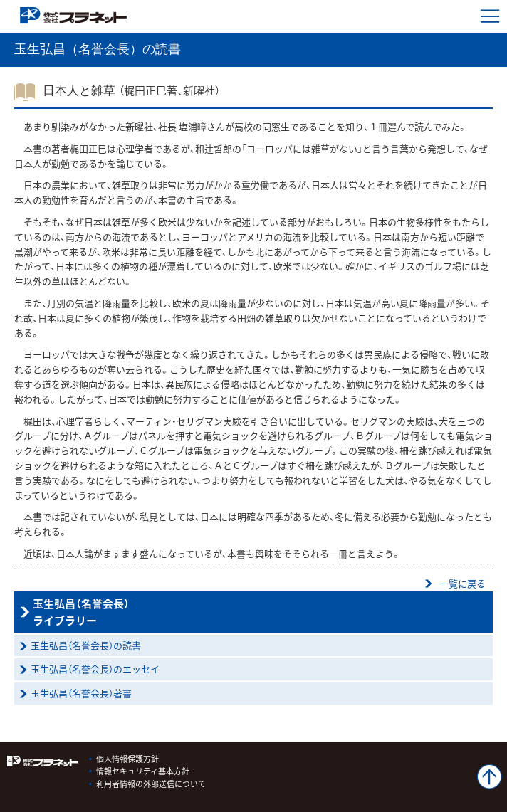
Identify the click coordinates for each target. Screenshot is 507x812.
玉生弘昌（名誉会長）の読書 (86, 645)
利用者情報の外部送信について (151, 784)
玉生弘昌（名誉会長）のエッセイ (95, 669)
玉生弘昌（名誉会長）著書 (81, 693)
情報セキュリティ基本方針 (143, 771)
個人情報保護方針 (127, 759)
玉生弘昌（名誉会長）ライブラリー (81, 612)
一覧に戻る (462, 583)
